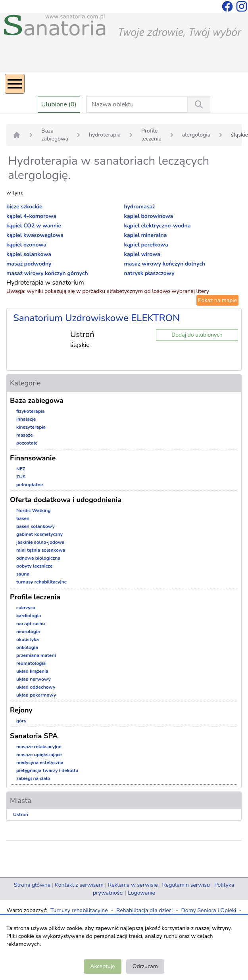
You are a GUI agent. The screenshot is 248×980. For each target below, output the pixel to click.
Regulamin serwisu (186, 885)
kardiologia (29, 616)
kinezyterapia (31, 427)
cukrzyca (26, 608)
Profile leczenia (151, 135)
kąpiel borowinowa (149, 216)
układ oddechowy (36, 687)
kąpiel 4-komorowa (31, 216)
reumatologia (31, 663)
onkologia (27, 647)
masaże (25, 435)
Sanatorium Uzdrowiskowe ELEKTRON (96, 318)
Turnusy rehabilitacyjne (79, 910)
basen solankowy (36, 526)
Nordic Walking (33, 510)
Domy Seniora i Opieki (209, 910)
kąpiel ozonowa (26, 245)
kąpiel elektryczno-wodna (158, 226)
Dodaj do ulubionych (197, 335)
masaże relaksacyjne (39, 747)
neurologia (28, 632)
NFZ (21, 469)
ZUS (21, 477)
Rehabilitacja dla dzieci (144, 910)
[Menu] (15, 84)
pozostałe (27, 443)
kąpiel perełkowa (146, 245)
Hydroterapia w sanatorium (45, 283)
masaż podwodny (29, 264)
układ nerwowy (34, 679)
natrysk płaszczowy (149, 273)
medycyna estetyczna (40, 762)
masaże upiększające (39, 755)
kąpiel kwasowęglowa (35, 235)
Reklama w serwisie (133, 885)
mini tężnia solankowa (41, 550)
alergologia (196, 135)
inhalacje (26, 419)
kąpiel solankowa (29, 254)
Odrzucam (145, 966)
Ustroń (21, 814)
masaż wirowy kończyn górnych (47, 273)
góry (21, 721)
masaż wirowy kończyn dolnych (165, 264)
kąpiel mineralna (146, 235)
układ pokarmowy (36, 695)
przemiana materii (36, 655)
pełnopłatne (30, 485)
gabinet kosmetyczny (39, 534)
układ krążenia (32, 671)
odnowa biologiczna (38, 558)
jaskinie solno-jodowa (40, 542)
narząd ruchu (31, 624)
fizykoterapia (31, 411)
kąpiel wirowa (142, 254)
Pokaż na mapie (217, 300)
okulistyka (28, 639)
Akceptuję (102, 966)
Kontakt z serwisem (79, 885)
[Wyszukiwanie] (199, 104)
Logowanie (141, 893)
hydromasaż (140, 207)
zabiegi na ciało (33, 778)
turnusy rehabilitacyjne (41, 582)
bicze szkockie (24, 207)
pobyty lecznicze (34, 566)
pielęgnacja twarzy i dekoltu (47, 770)
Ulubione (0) (59, 104)
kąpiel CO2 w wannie (34, 226)
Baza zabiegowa (55, 135)
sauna (23, 574)
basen (23, 518)
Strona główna (32, 885)
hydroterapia (105, 135)
